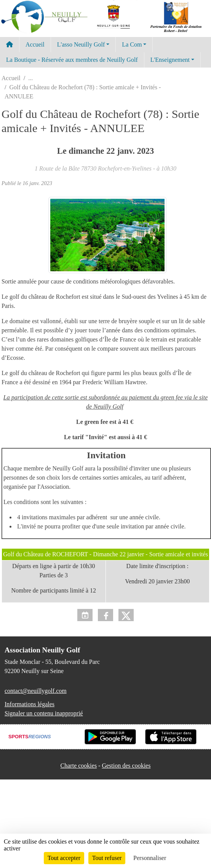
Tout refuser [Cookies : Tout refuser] (107, 858)
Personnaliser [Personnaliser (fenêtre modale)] (150, 858)
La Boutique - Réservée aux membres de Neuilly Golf (72, 60)
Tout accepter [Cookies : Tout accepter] (64, 858)
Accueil (35, 44)
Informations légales (30, 704)
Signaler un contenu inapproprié (44, 713)
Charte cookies (79, 766)
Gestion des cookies (126, 766)
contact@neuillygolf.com (36, 691)
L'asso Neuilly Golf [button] (81, 44)
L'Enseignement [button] (170, 60)
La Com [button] (132, 44)
